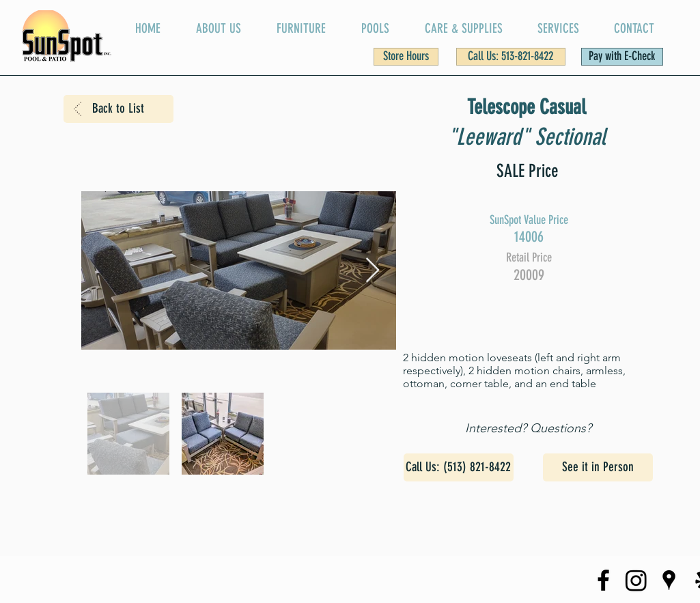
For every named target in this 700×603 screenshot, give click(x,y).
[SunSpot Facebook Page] (603, 580)
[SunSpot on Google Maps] (669, 580)
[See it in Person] (598, 467)
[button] (406, 57)
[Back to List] (118, 109)
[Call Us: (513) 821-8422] (459, 467)
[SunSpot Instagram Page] (636, 580)
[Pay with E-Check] (622, 57)
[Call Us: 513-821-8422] (511, 57)
